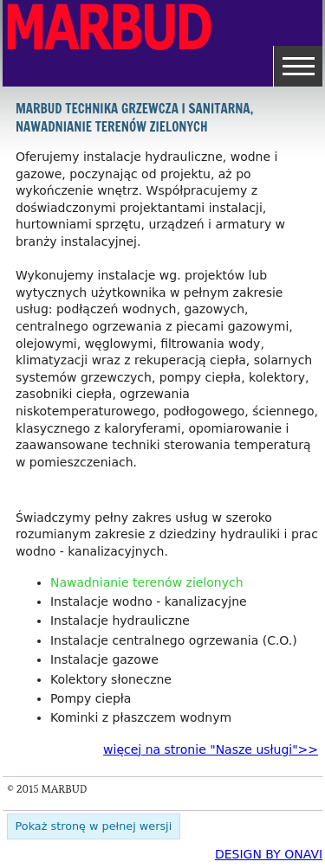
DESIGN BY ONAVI (269, 854)
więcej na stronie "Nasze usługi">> (211, 749)
